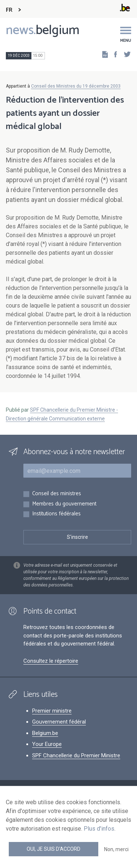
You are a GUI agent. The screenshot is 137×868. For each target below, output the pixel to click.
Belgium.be (45, 733)
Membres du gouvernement (64, 504)
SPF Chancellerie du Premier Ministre (76, 755)
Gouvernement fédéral (59, 722)
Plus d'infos (99, 829)
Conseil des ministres (57, 494)
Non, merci (116, 849)
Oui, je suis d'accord (54, 849)
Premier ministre (52, 711)
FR (9, 10)
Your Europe (47, 744)
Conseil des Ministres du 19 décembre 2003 (76, 86)
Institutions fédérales (56, 514)
